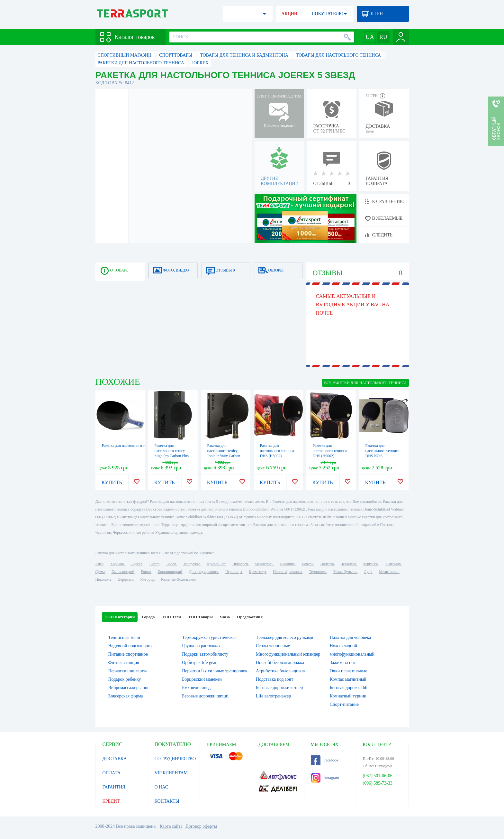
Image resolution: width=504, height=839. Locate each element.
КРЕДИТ (111, 801)
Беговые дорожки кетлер (279, 688)
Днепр (154, 564)
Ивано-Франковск (288, 572)
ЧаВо (225, 617)
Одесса (136, 564)
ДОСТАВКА (115, 759)
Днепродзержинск (204, 572)
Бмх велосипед (196, 688)
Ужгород (147, 579)
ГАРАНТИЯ (114, 787)
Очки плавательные (349, 671)
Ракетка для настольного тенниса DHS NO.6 (382, 451)
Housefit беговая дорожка (280, 663)
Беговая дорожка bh (349, 688)
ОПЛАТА (112, 773)
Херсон (308, 564)
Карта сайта (171, 826)
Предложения (250, 617)
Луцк (368, 572)
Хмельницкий (123, 572)
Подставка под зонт (274, 679)
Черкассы (371, 564)
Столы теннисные (273, 646)
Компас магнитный (348, 679)
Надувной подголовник (130, 646)
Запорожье (192, 564)
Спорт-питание (344, 704)
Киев (99, 564)
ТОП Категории (120, 617)
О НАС (161, 787)
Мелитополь (389, 572)
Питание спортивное (128, 654)
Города (148, 617)
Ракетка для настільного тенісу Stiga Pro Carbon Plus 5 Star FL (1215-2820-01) (172, 456)
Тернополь (318, 572)
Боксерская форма (126, 696)
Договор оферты (201, 826)
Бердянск (126, 579)
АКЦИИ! (290, 14)
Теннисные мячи (124, 637)
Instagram (325, 778)
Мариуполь (264, 564)
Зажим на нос (343, 663)
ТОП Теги (171, 617)
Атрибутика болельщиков (280, 671)
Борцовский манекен (202, 679)
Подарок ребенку (125, 679)
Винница (287, 564)
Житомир (393, 564)
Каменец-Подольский (179, 579)
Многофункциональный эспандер (288, 654)
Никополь (104, 579)
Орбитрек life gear (199, 663)
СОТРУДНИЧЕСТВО (175, 759)
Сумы (100, 572)
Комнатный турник (348, 696)
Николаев (240, 564)
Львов (171, 564)
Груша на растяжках (201, 646)
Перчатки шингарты (128, 671)
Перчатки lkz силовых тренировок (215, 671)
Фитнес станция (124, 663)
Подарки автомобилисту (205, 654)
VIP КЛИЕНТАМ (171, 773)
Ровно (146, 572)
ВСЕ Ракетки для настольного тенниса (365, 383)
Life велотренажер (273, 696)
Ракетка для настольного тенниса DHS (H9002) (330, 451)
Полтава (327, 564)
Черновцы (234, 572)
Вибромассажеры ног (129, 688)
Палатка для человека (351, 637)
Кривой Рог (216, 564)
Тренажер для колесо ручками (284, 637)
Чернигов (348, 564)
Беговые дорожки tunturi (205, 696)
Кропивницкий (170, 572)
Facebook (325, 760)
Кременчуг (257, 572)
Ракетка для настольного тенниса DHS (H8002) (277, 451)
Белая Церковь (345, 572)
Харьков (117, 564)
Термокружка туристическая (209, 637)
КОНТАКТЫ (167, 801)
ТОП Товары (200, 617)
